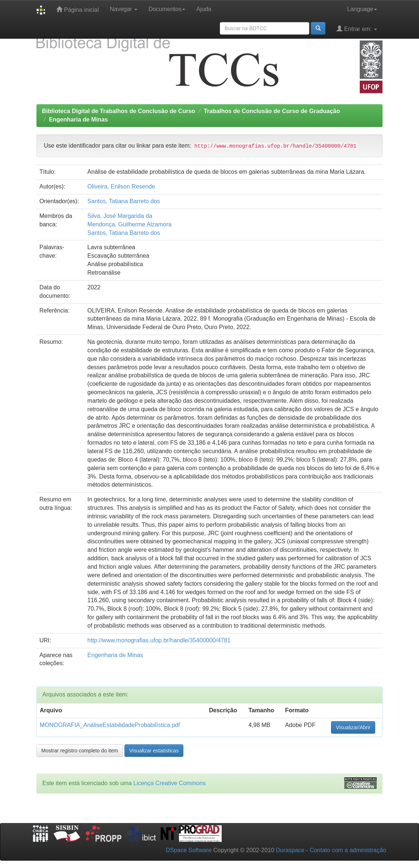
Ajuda (204, 9)
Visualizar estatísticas (154, 751)
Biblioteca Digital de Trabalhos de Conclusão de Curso (119, 111)
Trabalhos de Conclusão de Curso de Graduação (272, 111)
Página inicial (78, 9)
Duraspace (290, 850)
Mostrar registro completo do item (80, 751)
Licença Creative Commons (170, 783)
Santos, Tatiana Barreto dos (124, 201)
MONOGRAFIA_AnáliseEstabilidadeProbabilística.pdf (110, 725)
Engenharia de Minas (78, 119)
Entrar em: (357, 29)
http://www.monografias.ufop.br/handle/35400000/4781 (159, 640)
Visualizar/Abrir (353, 727)
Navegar (124, 9)
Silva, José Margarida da (120, 216)
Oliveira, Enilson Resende (121, 186)
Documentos (167, 9)
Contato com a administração (348, 850)
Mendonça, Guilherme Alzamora (129, 224)
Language (362, 9)
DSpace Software (189, 850)
